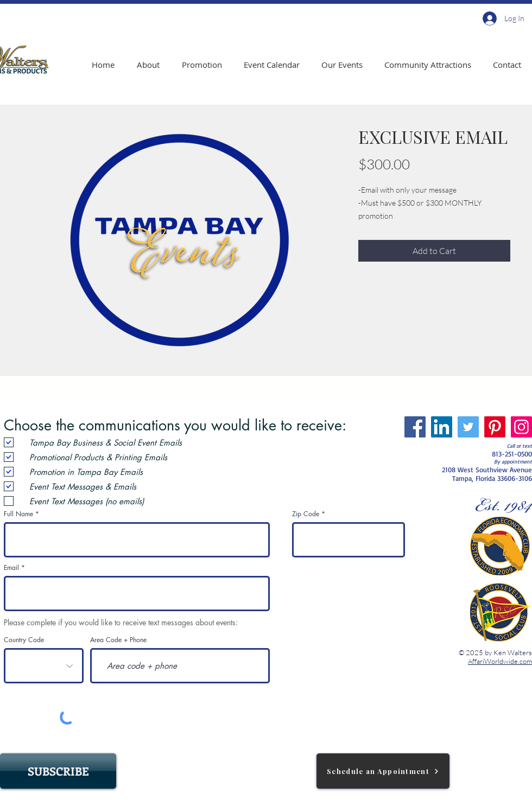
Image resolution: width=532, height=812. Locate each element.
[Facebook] (415, 427)
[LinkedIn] (442, 427)
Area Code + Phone (118, 640)
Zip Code (306, 514)
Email (11, 568)
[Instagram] (521, 427)
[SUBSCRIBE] (58, 771)
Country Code (24, 640)
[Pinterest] (495, 427)
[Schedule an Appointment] (383, 771)
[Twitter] (468, 427)
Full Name (18, 514)
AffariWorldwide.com (500, 661)
